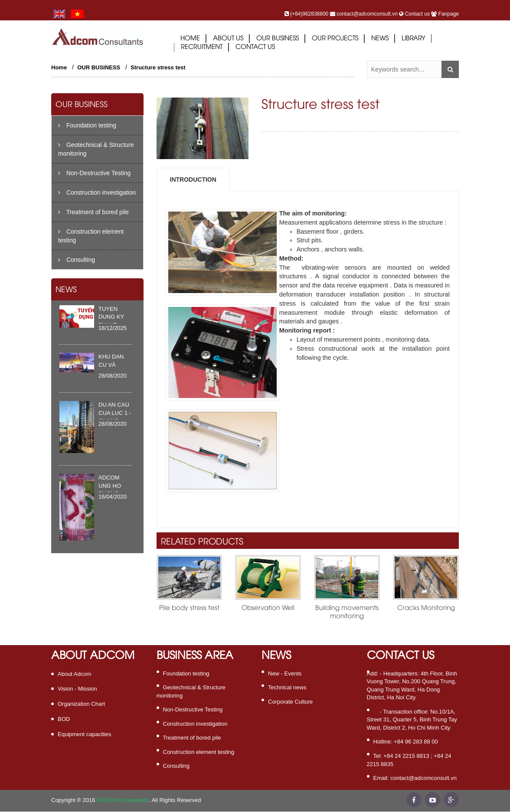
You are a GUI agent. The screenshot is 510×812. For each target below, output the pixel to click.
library (414, 39)
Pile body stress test (189, 608)
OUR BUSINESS (99, 67)
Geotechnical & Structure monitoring (96, 149)
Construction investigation (97, 192)
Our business (278, 39)
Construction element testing (91, 236)
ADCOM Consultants (123, 800)
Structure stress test (158, 67)
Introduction (193, 179)
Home (190, 39)
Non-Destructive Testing (94, 173)
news (380, 39)
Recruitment (202, 47)
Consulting (77, 260)
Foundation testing (87, 125)
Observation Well (268, 608)
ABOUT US (228, 39)
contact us (255, 47)
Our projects (335, 39)
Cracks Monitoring (426, 608)
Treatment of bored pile (93, 212)
